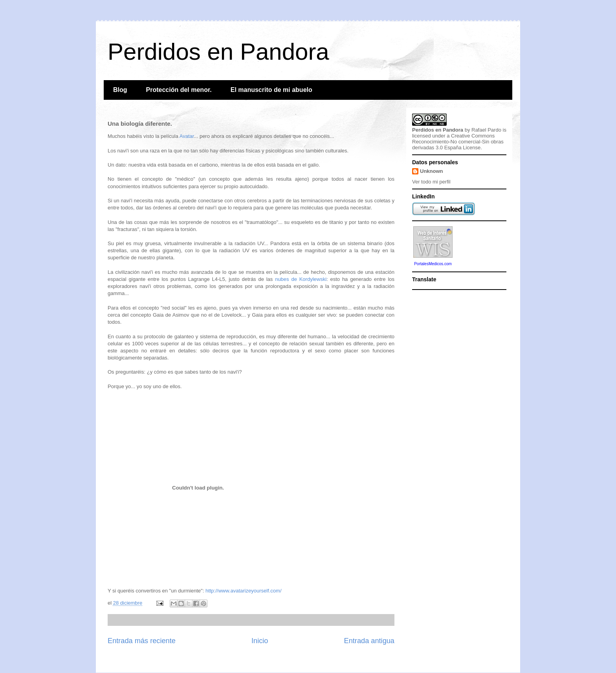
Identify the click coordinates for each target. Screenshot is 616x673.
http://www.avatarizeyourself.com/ (244, 591)
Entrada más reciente (142, 641)
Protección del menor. (179, 90)
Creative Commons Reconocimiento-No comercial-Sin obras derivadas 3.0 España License (458, 142)
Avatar (187, 136)
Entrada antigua (369, 641)
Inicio (260, 641)
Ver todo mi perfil (431, 182)
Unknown (432, 171)
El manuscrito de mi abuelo (271, 90)
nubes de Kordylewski (301, 279)
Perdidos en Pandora (218, 52)
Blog (120, 90)
